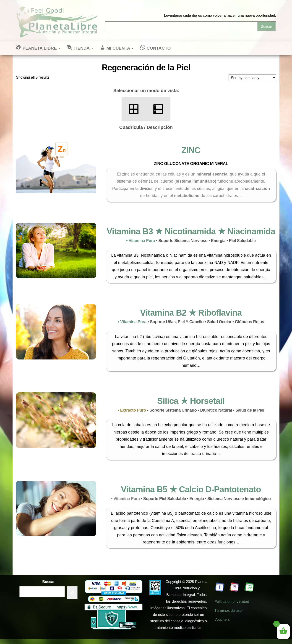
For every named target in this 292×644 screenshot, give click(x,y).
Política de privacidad (232, 602)
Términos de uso (228, 611)
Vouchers (222, 619)
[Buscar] (72, 593)
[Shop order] (252, 78)
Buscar (48, 582)
